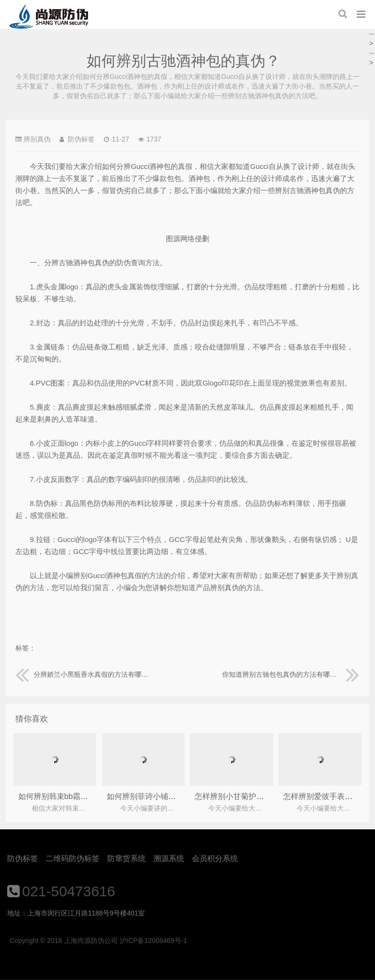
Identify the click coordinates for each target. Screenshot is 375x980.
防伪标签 (23, 858)
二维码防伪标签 (73, 858)
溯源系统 (169, 858)
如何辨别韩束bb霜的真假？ (65, 796)
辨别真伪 (37, 139)
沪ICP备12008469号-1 (153, 941)
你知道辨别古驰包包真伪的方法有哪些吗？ (291, 674)
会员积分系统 (215, 858)
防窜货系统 (126, 858)
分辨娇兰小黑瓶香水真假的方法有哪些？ (84, 674)
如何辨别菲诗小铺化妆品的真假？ (164, 796)
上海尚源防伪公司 (49, 17)
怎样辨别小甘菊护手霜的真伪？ (249, 796)
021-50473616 (69, 891)
